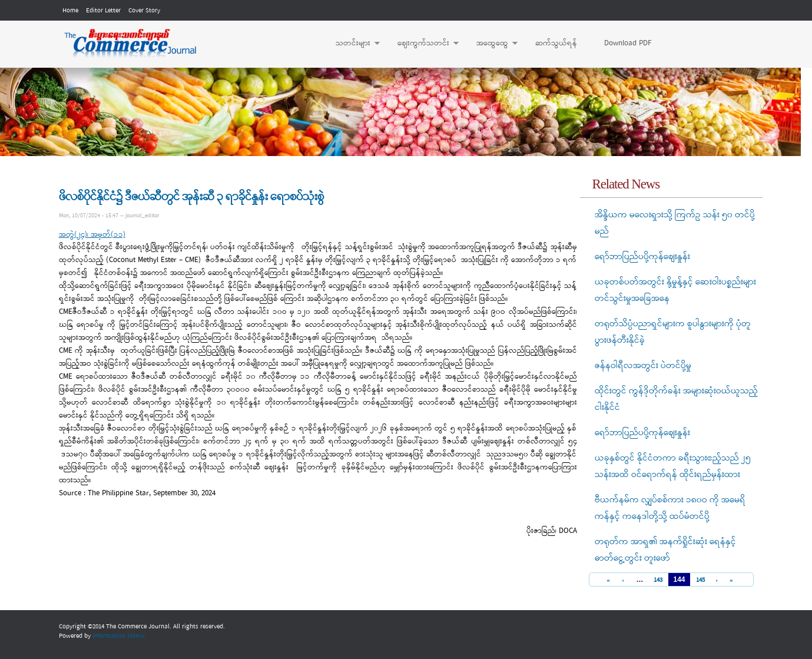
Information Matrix (119, 636)
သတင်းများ (352, 44)
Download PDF (628, 43)
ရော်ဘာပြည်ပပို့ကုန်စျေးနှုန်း (642, 257)
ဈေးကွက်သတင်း (422, 44)
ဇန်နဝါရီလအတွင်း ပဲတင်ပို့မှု (643, 366)
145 (700, 580)
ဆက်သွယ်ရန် (556, 43)
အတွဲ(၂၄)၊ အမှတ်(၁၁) (92, 235)
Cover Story (144, 11)
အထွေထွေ (491, 44)
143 (658, 580)
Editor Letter (103, 11)
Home (70, 11)
